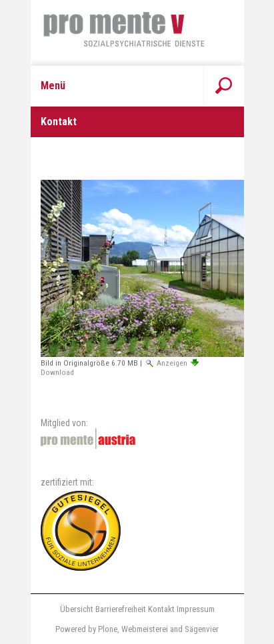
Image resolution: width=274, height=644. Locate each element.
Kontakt (161, 609)
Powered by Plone (86, 629)
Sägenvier (202, 629)
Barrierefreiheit (121, 609)
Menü (53, 86)
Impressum (196, 609)
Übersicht (77, 609)
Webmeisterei (145, 629)
